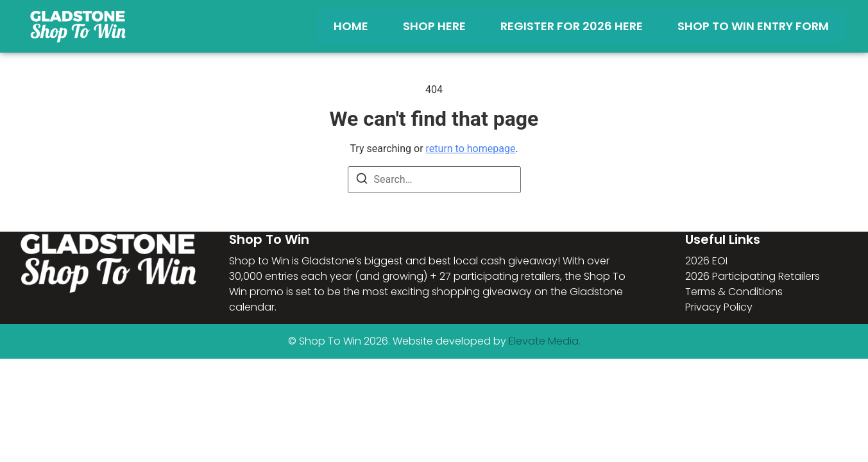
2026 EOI (706, 261)
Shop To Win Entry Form (753, 26)
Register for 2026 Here (572, 26)
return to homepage (471, 149)
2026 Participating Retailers (753, 276)
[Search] (362, 181)
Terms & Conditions (734, 292)
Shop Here (434, 26)
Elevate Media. (545, 341)
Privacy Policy (719, 307)
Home (351, 26)
